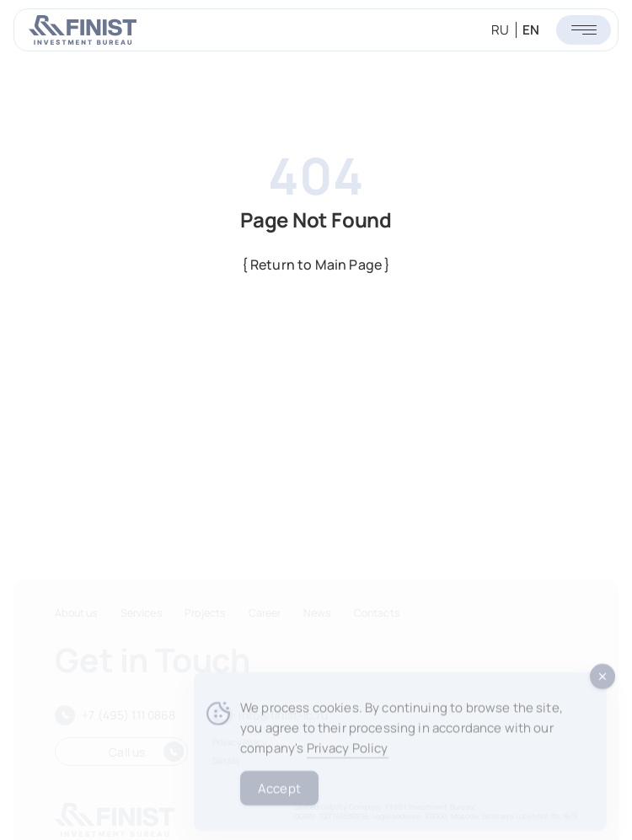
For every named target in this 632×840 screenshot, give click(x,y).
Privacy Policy (348, 760)
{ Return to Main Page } (316, 265)
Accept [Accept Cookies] (279, 799)
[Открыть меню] (584, 30)
